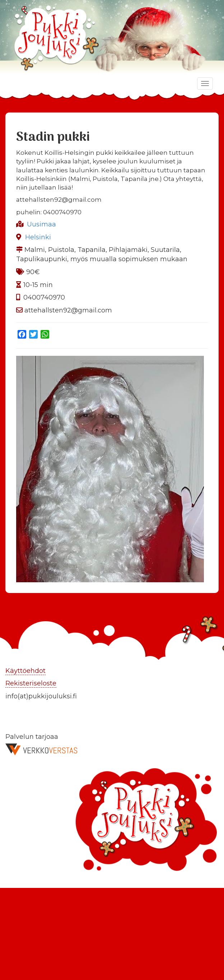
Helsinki (38, 237)
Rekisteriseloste (31, 683)
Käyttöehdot (25, 671)
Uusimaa (41, 224)
